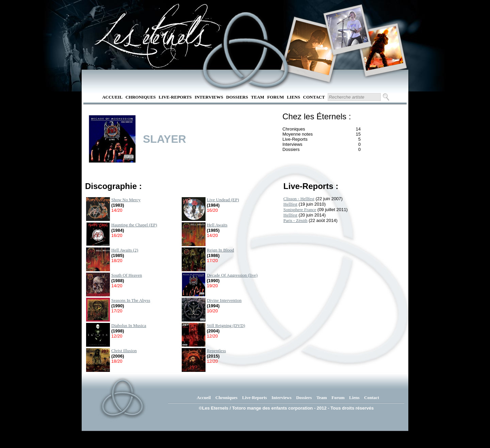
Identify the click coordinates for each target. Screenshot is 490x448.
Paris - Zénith (296, 220)
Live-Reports (175, 97)
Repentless (216, 351)
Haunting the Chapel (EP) (134, 225)
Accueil (112, 97)
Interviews (209, 97)
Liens (293, 97)
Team (258, 97)
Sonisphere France (300, 210)
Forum (275, 97)
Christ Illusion (124, 351)
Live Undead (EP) (223, 200)
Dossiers (237, 97)
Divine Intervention (224, 300)
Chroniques (141, 97)
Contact (314, 97)
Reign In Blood (220, 250)
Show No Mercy (126, 200)
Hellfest (290, 204)
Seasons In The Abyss (131, 300)
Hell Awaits (217, 225)
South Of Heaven (127, 275)
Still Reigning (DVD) (226, 325)
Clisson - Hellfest (299, 199)
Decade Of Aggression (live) (232, 275)
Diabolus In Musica (129, 325)
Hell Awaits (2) (125, 250)
